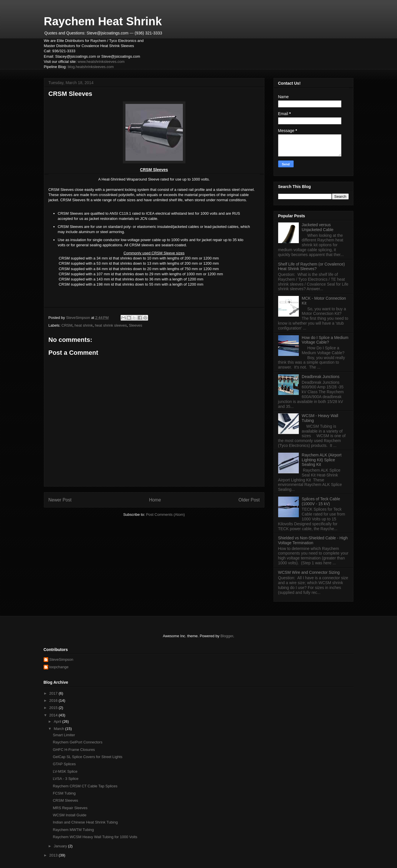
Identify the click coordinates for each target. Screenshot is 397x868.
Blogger (227, 636)
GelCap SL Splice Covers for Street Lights (88, 757)
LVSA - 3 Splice (66, 779)
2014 (54, 715)
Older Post (249, 500)
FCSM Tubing (64, 793)
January (61, 846)
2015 (54, 708)
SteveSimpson (61, 659)
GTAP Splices (64, 764)
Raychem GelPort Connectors (78, 742)
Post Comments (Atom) (165, 515)
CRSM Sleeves (65, 800)
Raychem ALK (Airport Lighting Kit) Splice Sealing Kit (322, 460)
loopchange (59, 667)
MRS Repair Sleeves (70, 808)
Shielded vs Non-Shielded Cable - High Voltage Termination (313, 540)
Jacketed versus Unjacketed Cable (318, 227)
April (58, 721)
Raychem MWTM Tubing (73, 830)
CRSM (67, 325)
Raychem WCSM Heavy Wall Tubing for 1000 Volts (95, 837)
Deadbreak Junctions (321, 377)
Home (155, 500)
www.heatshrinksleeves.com (101, 62)
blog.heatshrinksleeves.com (91, 67)
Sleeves (135, 325)
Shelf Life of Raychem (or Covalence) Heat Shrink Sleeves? (312, 267)
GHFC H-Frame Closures (74, 750)
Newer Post (60, 500)
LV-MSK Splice (65, 771)
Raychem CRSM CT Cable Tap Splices (85, 786)
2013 (54, 855)
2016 (54, 701)
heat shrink (84, 325)
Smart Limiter (64, 735)
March (59, 729)
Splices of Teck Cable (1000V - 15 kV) (321, 501)
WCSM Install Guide (70, 815)
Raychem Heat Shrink (103, 21)
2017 (54, 693)
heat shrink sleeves (111, 325)
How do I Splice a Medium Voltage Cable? (325, 340)
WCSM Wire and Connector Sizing (309, 572)
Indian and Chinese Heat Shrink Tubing (85, 822)
